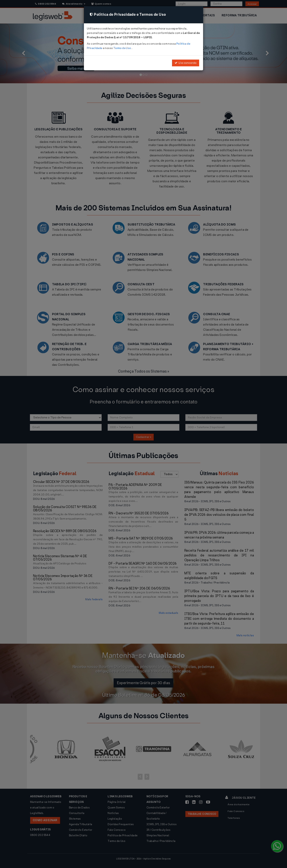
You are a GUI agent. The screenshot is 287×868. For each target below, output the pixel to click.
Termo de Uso (122, 48)
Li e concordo (186, 63)
